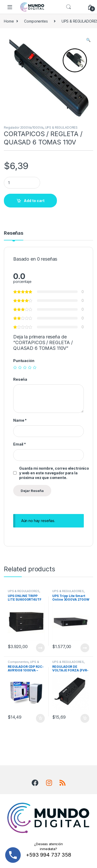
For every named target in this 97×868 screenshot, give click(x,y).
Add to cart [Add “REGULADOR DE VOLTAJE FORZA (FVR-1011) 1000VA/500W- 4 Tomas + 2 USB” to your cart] (85, 718)
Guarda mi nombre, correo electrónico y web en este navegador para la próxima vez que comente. (54, 473)
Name (20, 420)
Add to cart (34, 201)
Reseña (20, 379)
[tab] (14, 235)
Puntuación (24, 361)
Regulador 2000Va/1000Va (24, 127)
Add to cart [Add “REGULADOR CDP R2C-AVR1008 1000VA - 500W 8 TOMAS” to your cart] (40, 718)
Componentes (36, 21)
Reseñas (14, 233)
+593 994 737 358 (48, 855)
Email (20, 444)
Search (69, 7)
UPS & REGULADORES (61, 127)
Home (9, 21)
